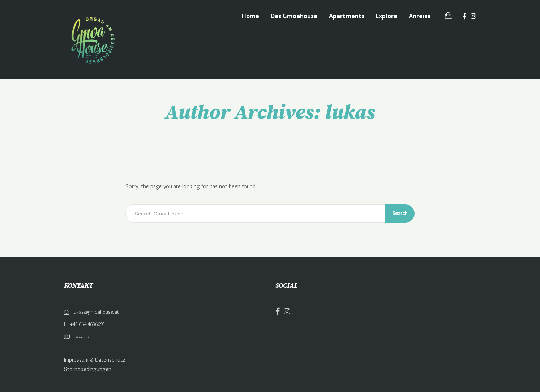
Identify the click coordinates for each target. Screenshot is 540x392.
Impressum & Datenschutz (95, 360)
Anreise (420, 16)
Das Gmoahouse (294, 16)
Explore (387, 16)
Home (250, 16)
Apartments (347, 16)
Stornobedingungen (88, 369)
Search (400, 213)
